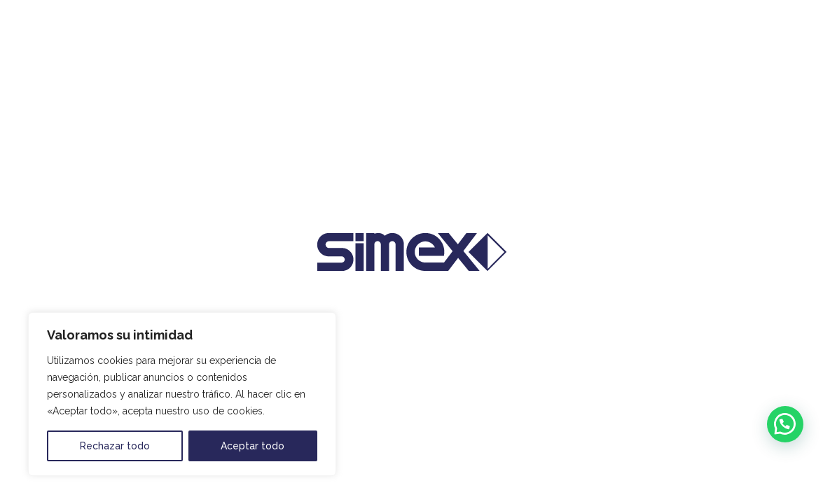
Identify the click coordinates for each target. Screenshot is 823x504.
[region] (182, 394)
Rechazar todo (115, 446)
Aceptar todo (253, 446)
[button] (785, 424)
